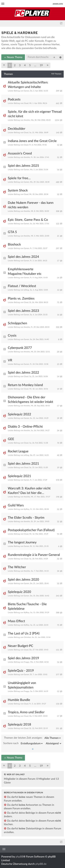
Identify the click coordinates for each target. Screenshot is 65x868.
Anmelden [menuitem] (58, 4)
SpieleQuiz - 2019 (21, 671)
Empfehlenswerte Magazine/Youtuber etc (25, 272)
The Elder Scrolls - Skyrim (26, 518)
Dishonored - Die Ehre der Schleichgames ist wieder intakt (30, 400)
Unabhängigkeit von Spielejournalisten (22, 685)
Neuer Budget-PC (20, 646)
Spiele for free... (19, 178)
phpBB (19, 857)
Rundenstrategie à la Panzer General (34, 555)
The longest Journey (22, 542)
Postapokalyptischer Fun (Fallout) (31, 530)
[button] (4, 65)
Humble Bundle (19, 700)
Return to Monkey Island (25, 385)
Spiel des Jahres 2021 (23, 464)
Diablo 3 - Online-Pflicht (25, 427)
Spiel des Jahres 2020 (23, 580)
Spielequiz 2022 (19, 414)
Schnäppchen (17, 323)
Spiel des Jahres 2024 (23, 257)
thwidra (27, 120)
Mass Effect (16, 621)
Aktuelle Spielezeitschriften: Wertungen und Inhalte (28, 85)
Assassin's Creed (20, 153)
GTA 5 (12, 232)
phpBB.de (41, 864)
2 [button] (15, 65)
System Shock (18, 191)
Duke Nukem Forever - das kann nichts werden (31, 205)
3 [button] (20, 65)
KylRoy (27, 509)
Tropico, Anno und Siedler (26, 712)
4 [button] (25, 65)
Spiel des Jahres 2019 (23, 658)
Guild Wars (16, 505)
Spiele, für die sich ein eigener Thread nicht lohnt (35, 114)
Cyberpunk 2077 (20, 348)
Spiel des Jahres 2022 (23, 373)
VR (10, 360)
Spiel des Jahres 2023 (23, 311)
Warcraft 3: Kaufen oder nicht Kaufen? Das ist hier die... (29, 491)
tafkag (26, 290)
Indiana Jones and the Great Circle (32, 141)
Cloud (26, 103)
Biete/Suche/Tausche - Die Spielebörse (27, 606)
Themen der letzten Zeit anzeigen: (33, 738)
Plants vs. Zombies (21, 299)
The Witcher (17, 567)
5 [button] (30, 65)
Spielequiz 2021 (19, 476)
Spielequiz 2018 (19, 725)
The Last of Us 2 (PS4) (24, 633)
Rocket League (18, 451)
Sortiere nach (23, 743)
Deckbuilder (17, 129)
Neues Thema (13, 57)
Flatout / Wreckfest (22, 286)
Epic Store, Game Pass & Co (28, 220)
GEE (11, 439)
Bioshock (14, 245)
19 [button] (41, 65)
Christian (27, 637)
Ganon (26, 91)
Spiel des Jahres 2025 (23, 166)
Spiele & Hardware (20, 33)
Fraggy (27, 662)
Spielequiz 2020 (19, 592)
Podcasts (14, 99)
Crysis (12, 336)
